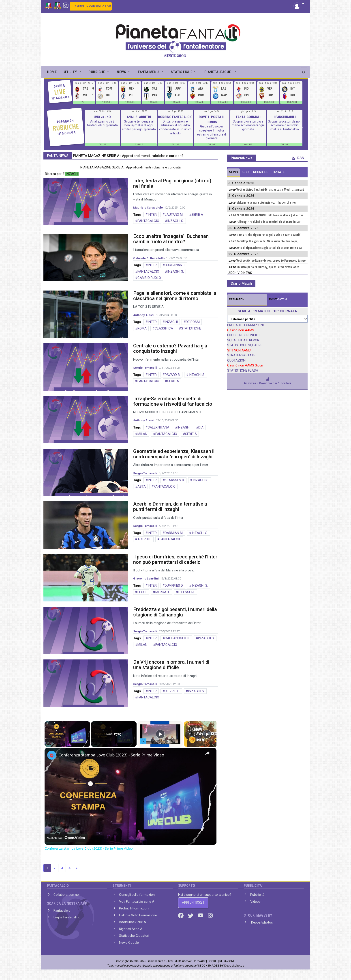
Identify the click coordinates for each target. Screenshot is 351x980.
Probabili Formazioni (134, 908)
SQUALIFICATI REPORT (244, 340)
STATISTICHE (191, 328)
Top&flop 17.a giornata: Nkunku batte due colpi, (267, 241)
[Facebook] (181, 915)
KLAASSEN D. (175, 480)
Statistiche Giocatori (134, 936)
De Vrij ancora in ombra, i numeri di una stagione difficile (171, 665)
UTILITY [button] (70, 72)
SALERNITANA (158, 427)
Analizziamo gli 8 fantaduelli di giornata (102, 123)
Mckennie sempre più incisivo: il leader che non (266, 202)
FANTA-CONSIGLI (248, 117)
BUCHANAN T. (175, 265)
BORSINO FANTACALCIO (175, 117)
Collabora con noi (66, 895)
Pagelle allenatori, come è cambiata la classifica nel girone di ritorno (175, 296)
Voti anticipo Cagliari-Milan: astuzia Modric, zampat (270, 190)
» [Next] (77, 868)
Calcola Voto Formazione (138, 915)
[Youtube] (201, 915)
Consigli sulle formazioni (137, 895)
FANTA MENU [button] (148, 72)
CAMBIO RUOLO (149, 278)
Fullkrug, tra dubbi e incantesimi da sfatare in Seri (269, 222)
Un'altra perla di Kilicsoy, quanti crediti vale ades (268, 267)
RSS (298, 158)
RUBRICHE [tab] (261, 172)
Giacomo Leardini (146, 578)
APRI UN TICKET (193, 902)
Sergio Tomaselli (145, 368)
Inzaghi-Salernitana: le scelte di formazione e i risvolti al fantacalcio (173, 401)
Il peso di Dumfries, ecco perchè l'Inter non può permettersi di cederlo (175, 559)
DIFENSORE (187, 592)
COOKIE (212, 961)
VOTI (84, 102)
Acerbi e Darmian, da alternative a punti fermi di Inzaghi (170, 507)
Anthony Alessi (144, 315)
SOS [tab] (246, 172)
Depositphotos (262, 922)
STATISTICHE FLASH (243, 370)
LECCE (142, 592)
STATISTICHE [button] (182, 72)
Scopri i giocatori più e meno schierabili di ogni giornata (248, 125)
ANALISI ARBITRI (139, 117)
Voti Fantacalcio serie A (137, 902)
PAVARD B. (173, 375)
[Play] (160, 734)
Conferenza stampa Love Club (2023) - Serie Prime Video (111, 755)
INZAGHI (171, 322)
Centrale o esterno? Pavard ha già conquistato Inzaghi (170, 348)
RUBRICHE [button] (97, 72)
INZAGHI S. (175, 221)
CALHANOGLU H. (177, 638)
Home (52, 72)
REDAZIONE (227, 961)
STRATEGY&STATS (241, 355)
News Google (129, 943)
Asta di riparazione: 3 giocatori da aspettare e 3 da (269, 248)
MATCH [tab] (237, 299)
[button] (299, 4)
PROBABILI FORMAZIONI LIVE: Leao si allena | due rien (270, 215)
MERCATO (163, 592)
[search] (304, 71)
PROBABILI (107, 102)
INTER (152, 215)
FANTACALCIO (148, 221)
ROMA (142, 328)
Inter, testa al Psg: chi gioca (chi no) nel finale (172, 183)
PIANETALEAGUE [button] (218, 72)
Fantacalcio (62, 911)
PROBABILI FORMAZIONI (245, 325)
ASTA (142, 487)
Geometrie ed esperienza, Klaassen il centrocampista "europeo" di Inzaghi (174, 454)
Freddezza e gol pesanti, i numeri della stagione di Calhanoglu (175, 612)
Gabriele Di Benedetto (149, 258)
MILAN (142, 434)
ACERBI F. (144, 539)
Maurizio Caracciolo (148, 208)
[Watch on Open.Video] (66, 838)
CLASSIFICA (164, 328)
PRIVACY (200, 961)
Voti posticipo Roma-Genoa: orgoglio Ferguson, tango (271, 261)
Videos (255, 902)
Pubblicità (257, 895)
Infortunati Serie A (133, 922)
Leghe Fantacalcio (67, 917)
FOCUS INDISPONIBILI (243, 335)
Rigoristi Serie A (131, 929)
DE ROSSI (193, 322)
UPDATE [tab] (279, 172)
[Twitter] (191, 915)
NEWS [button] (121, 72)
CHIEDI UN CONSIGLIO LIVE (93, 6)
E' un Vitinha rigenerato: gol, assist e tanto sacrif (268, 235)
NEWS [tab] (233, 172)
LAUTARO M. (174, 215)
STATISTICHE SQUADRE (245, 345)
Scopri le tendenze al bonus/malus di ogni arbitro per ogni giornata (139, 125)
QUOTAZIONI (237, 360)
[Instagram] (66, 5)
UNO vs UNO (102, 117)
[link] (52, 755)
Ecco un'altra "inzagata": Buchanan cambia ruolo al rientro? (171, 239)
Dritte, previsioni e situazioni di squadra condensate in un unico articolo (175, 127)
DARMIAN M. (174, 533)
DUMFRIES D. (174, 586)
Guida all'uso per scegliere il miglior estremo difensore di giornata (212, 132)
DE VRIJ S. (172, 691)
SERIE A (197, 215)
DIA (201, 427)
